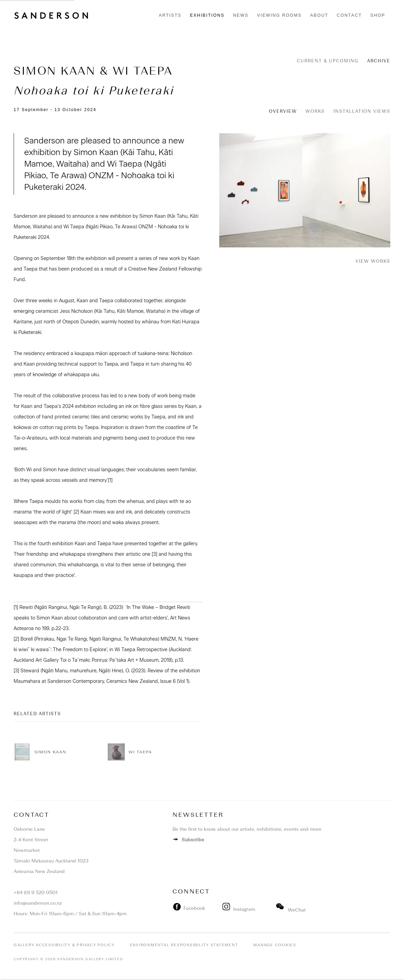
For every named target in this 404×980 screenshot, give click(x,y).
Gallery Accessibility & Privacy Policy (64, 945)
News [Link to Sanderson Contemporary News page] (241, 15)
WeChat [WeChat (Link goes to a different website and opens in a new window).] (291, 910)
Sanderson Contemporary (51, 16)
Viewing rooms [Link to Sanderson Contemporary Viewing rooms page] (279, 15)
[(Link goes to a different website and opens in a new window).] (220, 908)
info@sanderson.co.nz (38, 903)
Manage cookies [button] (275, 945)
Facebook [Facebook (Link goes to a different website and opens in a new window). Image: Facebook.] (193, 908)
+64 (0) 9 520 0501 (36, 893)
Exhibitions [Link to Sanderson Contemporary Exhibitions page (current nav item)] (207, 15)
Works (315, 111)
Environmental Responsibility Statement (184, 945)
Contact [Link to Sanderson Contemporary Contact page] (349, 15)
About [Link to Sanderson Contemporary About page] (319, 15)
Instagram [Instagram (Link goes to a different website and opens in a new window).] (239, 909)
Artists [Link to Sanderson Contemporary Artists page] (170, 15)
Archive (379, 61)
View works (373, 261)
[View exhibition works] (305, 190)
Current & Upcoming (328, 61)
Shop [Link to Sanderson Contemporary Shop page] (378, 15)
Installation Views (362, 111)
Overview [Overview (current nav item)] (283, 111)
